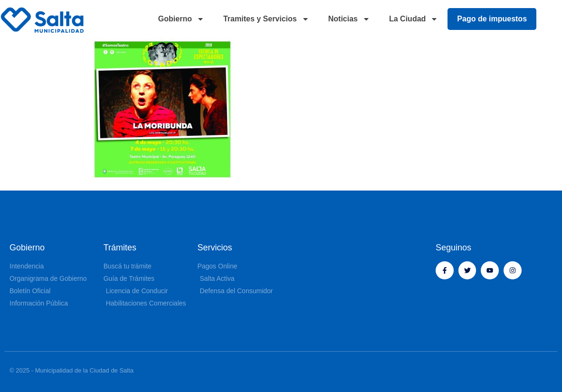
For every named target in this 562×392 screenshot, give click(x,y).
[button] (552, 19)
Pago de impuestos (492, 19)
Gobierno (181, 19)
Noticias (349, 19)
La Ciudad (414, 19)
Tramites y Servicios (266, 19)
